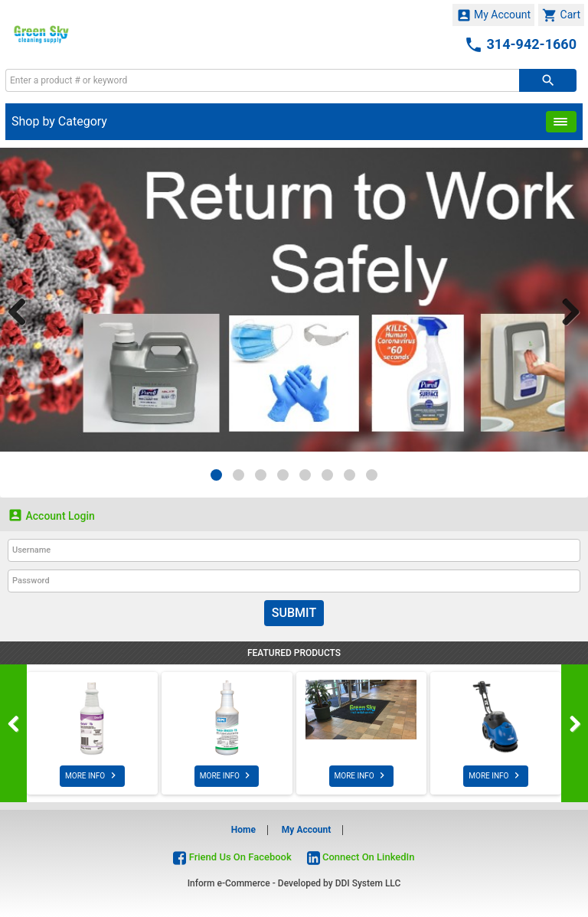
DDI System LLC (368, 883)
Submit (294, 613)
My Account (494, 15)
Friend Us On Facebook (232, 857)
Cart (561, 15)
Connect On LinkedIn (361, 857)
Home (243, 830)
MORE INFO (92, 775)
